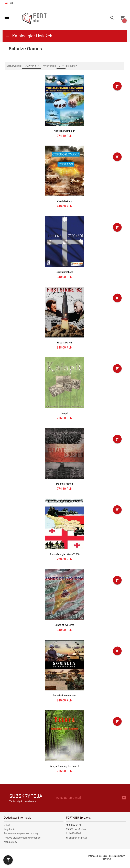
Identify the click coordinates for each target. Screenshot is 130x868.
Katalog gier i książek (29, 36)
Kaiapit (64, 413)
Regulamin (9, 829)
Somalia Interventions (64, 696)
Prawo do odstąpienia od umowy (21, 833)
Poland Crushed (65, 484)
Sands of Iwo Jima (64, 625)
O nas (7, 825)
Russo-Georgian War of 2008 (64, 554)
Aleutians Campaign (64, 131)
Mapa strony (10, 842)
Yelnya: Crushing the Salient (64, 766)
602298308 (73, 833)
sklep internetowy (117, 856)
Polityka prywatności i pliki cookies (22, 838)
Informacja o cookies (98, 856)
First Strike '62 (64, 343)
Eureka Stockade (64, 272)
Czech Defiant (64, 201)
